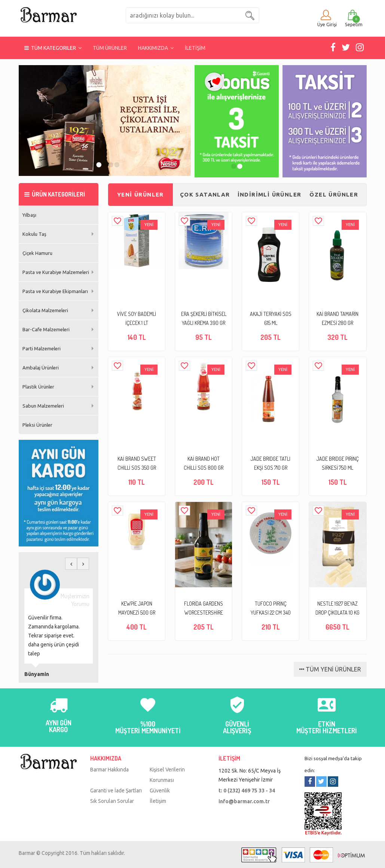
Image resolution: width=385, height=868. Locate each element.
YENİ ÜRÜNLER (140, 194)
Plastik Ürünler (38, 387)
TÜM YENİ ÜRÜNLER (330, 669)
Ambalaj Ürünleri (41, 368)
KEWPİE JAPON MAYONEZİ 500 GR (137, 608)
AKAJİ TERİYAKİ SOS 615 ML (271, 318)
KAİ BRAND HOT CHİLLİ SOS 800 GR (204, 463)
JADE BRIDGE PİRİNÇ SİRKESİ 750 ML (338, 463)
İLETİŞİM (195, 48)
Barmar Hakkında (109, 770)
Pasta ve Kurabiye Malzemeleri (56, 272)
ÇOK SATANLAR (205, 194)
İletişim (158, 801)
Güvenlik (160, 791)
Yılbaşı (29, 215)
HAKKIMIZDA (156, 48)
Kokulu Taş (34, 234)
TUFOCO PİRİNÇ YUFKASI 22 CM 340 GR (271, 609)
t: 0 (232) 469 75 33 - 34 (247, 791)
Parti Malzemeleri (42, 348)
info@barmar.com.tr (244, 801)
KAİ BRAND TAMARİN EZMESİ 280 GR (337, 318)
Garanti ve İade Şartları (116, 791)
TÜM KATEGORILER (53, 48)
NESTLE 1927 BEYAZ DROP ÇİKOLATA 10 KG (337, 608)
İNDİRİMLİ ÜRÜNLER (270, 194)
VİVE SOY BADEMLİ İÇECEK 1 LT (137, 318)
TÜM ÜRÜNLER (110, 48)
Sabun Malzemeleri (43, 406)
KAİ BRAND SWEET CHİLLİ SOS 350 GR (137, 463)
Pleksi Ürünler (37, 425)
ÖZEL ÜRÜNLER (334, 194)
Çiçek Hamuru (37, 253)
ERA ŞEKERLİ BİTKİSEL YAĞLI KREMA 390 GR (204, 318)
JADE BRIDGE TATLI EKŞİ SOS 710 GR (271, 463)
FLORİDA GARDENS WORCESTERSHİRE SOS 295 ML (204, 609)
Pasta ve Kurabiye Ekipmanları (55, 291)
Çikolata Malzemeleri (45, 310)
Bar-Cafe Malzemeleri (46, 329)
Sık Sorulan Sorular (112, 801)
